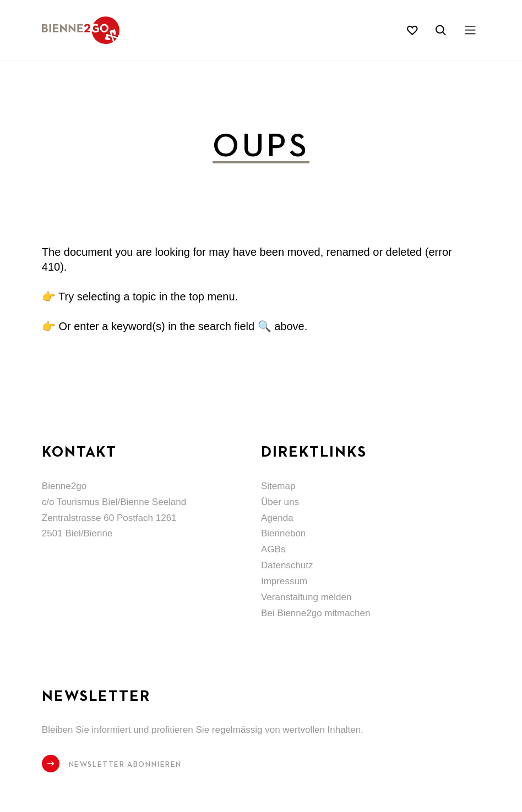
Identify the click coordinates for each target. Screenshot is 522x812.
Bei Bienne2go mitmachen (316, 613)
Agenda (277, 518)
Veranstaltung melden (306, 597)
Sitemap (278, 486)
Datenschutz (287, 565)
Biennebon (283, 533)
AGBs (273, 549)
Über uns (280, 502)
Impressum (284, 581)
